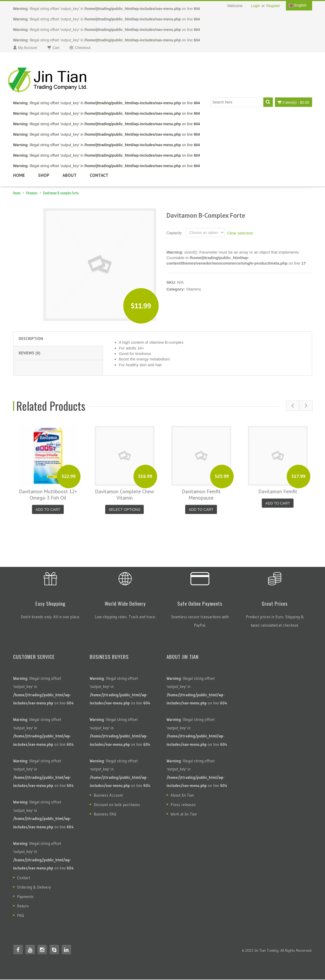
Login (255, 6)
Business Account (108, 796)
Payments (25, 897)
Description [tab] (31, 339)
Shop (44, 175)
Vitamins (32, 193)
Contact (99, 175)
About (70, 175)
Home (19, 175)
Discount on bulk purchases (117, 805)
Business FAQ (105, 815)
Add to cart (48, 510)
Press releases (183, 805)
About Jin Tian (182, 796)
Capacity (174, 233)
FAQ (20, 916)
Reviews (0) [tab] (30, 353)
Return (23, 907)
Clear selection (240, 233)
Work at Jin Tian (184, 815)
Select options (124, 510)
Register (273, 6)
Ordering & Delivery (34, 888)
